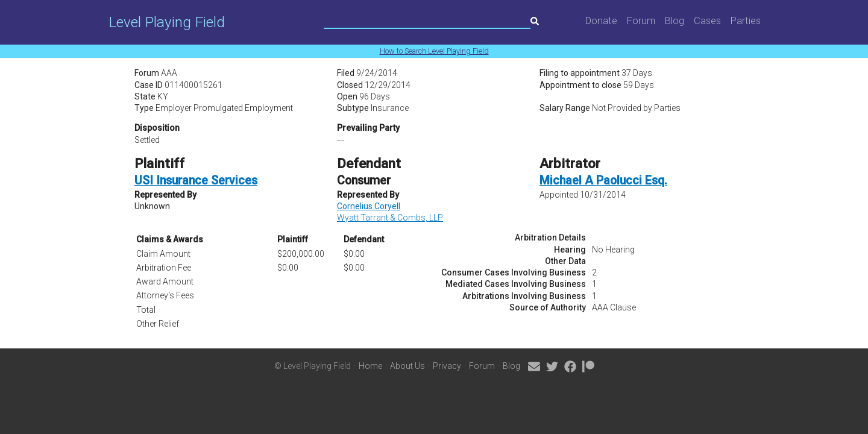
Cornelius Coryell (369, 206)
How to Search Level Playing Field (434, 51)
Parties (746, 20)
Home (370, 366)
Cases (707, 20)
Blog (675, 20)
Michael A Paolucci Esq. (603, 181)
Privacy (447, 366)
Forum (641, 20)
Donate (601, 20)
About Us (407, 366)
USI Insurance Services (196, 181)
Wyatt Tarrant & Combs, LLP (390, 218)
